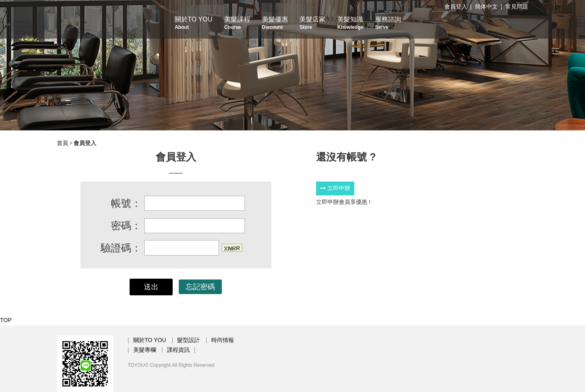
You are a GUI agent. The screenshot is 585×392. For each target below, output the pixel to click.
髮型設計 (188, 340)
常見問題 (517, 6)
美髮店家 (312, 23)
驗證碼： (121, 248)
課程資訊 (178, 350)
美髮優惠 (275, 23)
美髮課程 (237, 23)
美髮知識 (350, 23)
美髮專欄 (145, 350)
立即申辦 (335, 188)
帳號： (126, 203)
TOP (6, 320)
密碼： (126, 225)
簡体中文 (486, 6)
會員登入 (456, 6)
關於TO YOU (194, 23)
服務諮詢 (388, 23)
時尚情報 (223, 340)
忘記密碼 (200, 287)
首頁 (63, 143)
